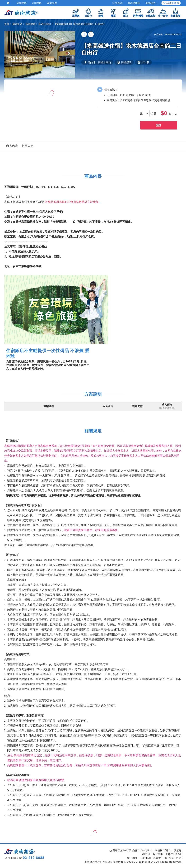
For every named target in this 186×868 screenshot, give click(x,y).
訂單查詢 (118, 3)
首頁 (7, 24)
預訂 (159, 125)
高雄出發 (175, 13)
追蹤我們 (152, 3)
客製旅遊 (52, 3)
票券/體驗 (138, 13)
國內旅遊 (17, 24)
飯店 (126, 13)
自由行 (88, 13)
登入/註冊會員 (171, 3)
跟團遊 (76, 13)
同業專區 (22, 3)
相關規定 (28, 146)
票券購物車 (134, 3)
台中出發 (163, 13)
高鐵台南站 (45, 24)
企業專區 (37, 3)
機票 (113, 13)
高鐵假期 (151, 13)
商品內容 (12, 146)
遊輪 (101, 13)
